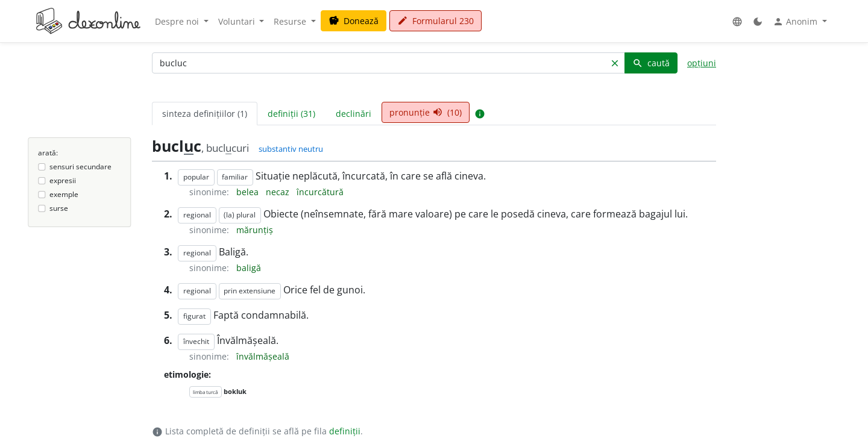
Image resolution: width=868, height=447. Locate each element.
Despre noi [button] (178, 21)
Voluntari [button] (238, 21)
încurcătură (320, 192)
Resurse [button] (291, 21)
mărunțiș (255, 230)
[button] (737, 21)
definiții (345, 431)
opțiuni (702, 63)
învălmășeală (263, 356)
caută (651, 63)
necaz (279, 192)
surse (59, 208)
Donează (354, 21)
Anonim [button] (796, 22)
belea (249, 192)
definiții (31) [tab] (291, 114)
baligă (249, 268)
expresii (63, 180)
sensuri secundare (80, 167)
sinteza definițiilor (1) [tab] (205, 114)
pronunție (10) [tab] (426, 112)
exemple (64, 194)
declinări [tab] (354, 114)
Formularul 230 (436, 21)
